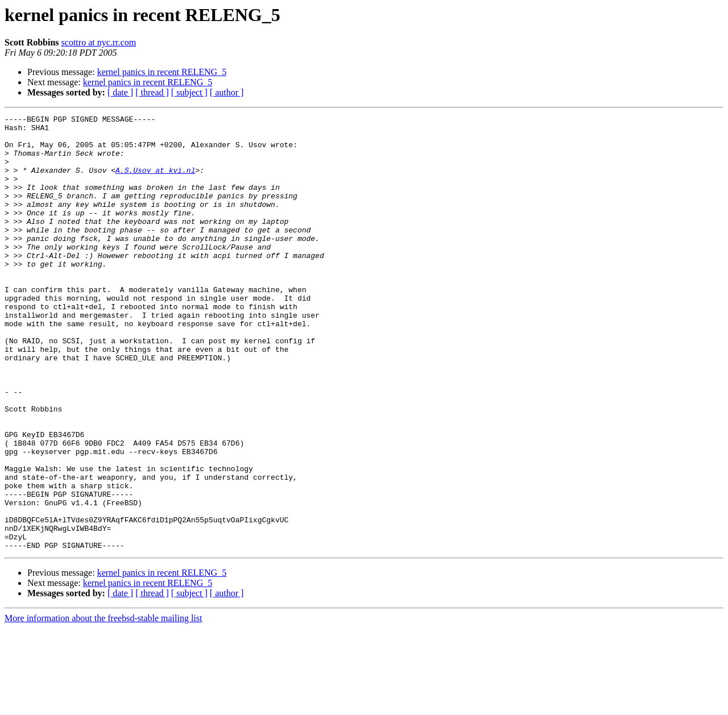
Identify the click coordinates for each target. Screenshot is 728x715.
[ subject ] (189, 92)
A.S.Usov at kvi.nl (155, 182)
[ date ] (120, 92)
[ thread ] (152, 92)
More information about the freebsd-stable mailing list (103, 705)
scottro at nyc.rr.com (99, 42)
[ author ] (227, 92)
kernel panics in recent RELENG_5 (162, 72)
